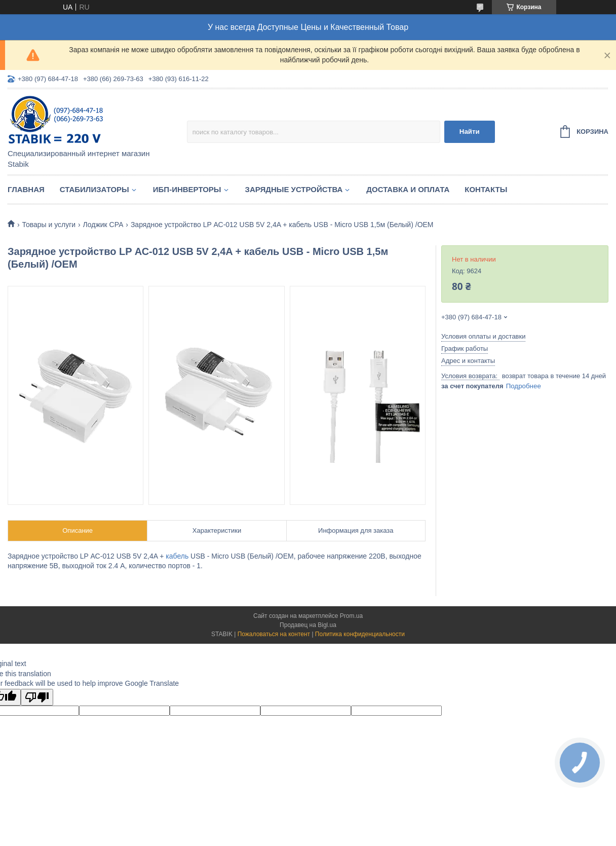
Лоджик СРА (103, 225)
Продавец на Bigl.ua (308, 625)
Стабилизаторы (94, 189)
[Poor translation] (37, 697)
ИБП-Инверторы (187, 189)
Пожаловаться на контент (274, 634)
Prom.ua (351, 616)
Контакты (486, 189)
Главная (26, 189)
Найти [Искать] (470, 132)
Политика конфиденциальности (360, 634)
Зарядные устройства (294, 189)
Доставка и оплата (408, 189)
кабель (177, 556)
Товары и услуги (49, 225)
